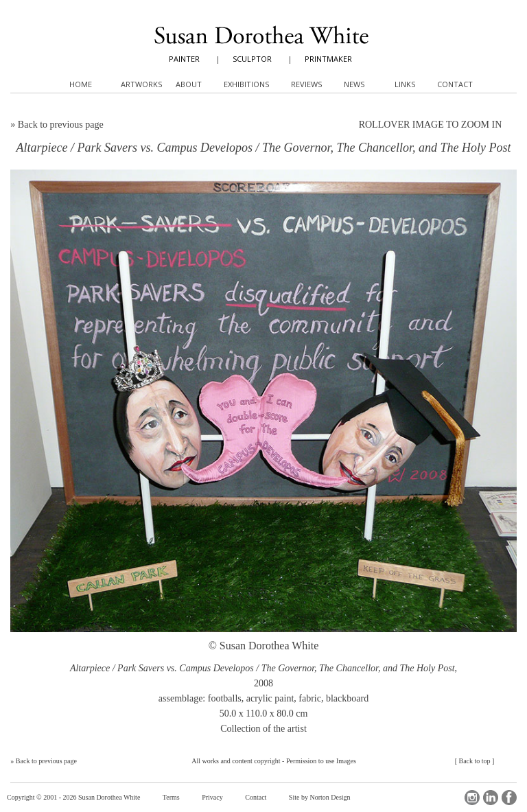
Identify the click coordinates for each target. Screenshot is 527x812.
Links (405, 84)
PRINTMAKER (328, 59)
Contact (256, 797)
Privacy (212, 797)
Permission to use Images (321, 761)
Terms (171, 797)
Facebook (509, 798)
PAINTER (184, 59)
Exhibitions (246, 84)
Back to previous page (61, 125)
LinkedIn (491, 798)
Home (81, 84)
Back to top (474, 761)
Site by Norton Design (320, 797)
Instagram (472, 798)
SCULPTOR (252, 59)
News (354, 84)
